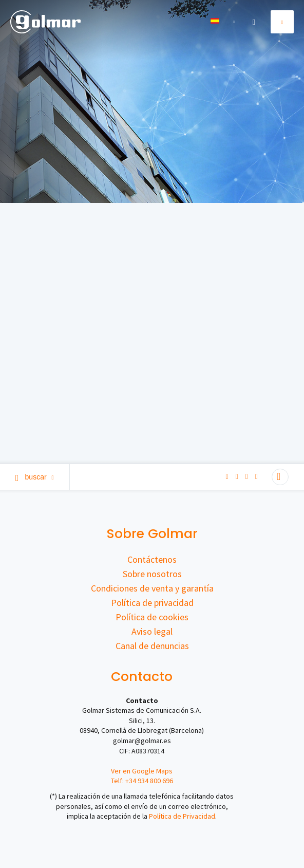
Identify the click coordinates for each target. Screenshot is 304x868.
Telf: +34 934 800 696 (142, 781)
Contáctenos (152, 559)
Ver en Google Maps (142, 771)
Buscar (35, 477)
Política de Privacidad (182, 816)
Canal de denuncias (152, 646)
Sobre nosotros (152, 574)
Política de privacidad (152, 603)
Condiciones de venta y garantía (152, 588)
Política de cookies (152, 617)
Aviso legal (152, 631)
